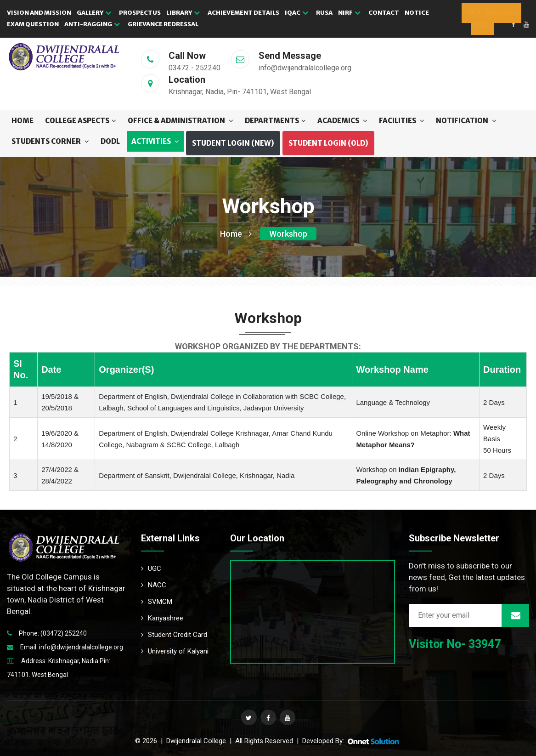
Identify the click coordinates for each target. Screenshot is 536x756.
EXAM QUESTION (33, 24)
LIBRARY (183, 13)
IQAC (296, 13)
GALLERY (94, 13)
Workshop (288, 234)
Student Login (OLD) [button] (328, 143)
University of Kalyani (175, 651)
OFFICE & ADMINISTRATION (181, 121)
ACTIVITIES (155, 141)
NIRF (349, 13)
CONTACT (384, 13)
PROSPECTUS (140, 13)
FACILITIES (402, 121)
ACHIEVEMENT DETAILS (243, 13)
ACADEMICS (342, 121)
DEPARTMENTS (275, 121)
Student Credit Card (174, 635)
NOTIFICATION (466, 121)
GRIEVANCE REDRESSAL (163, 24)
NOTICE (417, 13)
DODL (110, 141)
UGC (151, 568)
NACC (154, 585)
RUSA (324, 13)
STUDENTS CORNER (50, 141)
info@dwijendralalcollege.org (81, 647)
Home (23, 121)
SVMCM (157, 602)
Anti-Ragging (92, 24)
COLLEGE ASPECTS (81, 121)
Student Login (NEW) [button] (233, 143)
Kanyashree (162, 618)
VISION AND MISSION (39, 13)
